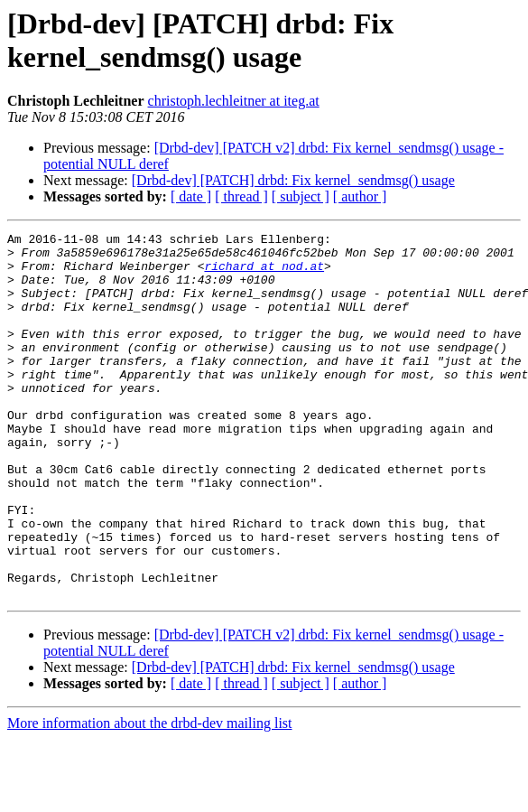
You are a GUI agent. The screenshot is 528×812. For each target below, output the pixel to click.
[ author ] (360, 196)
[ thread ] (241, 196)
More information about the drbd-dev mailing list (150, 796)
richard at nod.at (264, 274)
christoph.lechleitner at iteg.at (234, 101)
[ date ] (191, 196)
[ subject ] (301, 196)
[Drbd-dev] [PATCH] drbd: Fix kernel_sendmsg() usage (293, 180)
